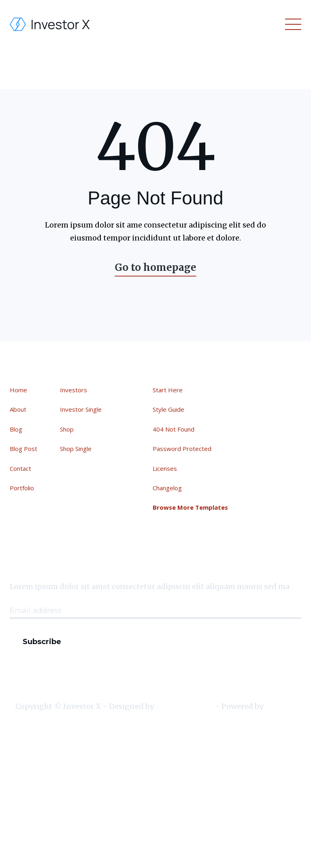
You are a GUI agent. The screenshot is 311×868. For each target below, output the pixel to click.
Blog (16, 429)
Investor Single (81, 410)
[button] (292, 24)
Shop (67, 429)
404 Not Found (174, 429)
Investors (73, 390)
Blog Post (24, 449)
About (18, 410)
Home (19, 390)
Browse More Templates (191, 506)
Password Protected (183, 449)
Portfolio (22, 488)
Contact (21, 468)
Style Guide (169, 410)
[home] (50, 24)
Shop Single (76, 449)
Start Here (169, 391)
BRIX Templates (185, 707)
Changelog (168, 487)
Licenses (166, 468)
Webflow (280, 707)
